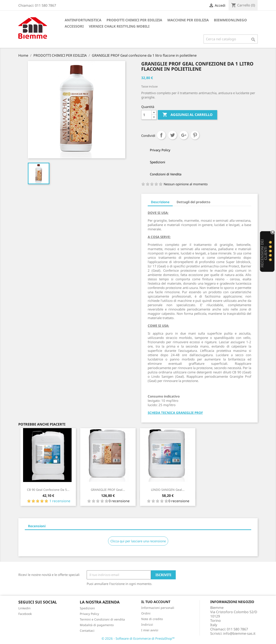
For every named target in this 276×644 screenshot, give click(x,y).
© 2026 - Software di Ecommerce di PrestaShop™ (138, 638)
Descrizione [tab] (160, 202)
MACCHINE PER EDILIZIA (188, 20)
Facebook (25, 614)
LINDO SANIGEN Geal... (168, 490)
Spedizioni (87, 608)
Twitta (172, 135)
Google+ (184, 135)
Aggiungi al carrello (187, 115)
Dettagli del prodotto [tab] (193, 202)
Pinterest (195, 135)
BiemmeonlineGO (230, 20)
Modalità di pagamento (97, 625)
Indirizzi (147, 625)
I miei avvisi (150, 630)
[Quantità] (146, 115)
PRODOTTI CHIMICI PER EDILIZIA (134, 20)
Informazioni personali (158, 608)
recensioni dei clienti (264, 253)
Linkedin (24, 608)
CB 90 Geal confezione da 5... (48, 490)
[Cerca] (231, 39)
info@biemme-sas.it (239, 633)
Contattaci (87, 631)
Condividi (161, 135)
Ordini (146, 613)
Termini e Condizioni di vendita (102, 619)
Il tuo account (156, 602)
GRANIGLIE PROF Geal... (108, 490)
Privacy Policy (89, 614)
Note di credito (152, 619)
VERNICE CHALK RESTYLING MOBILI (119, 26)
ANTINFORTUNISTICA (83, 20)
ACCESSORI (74, 26)
